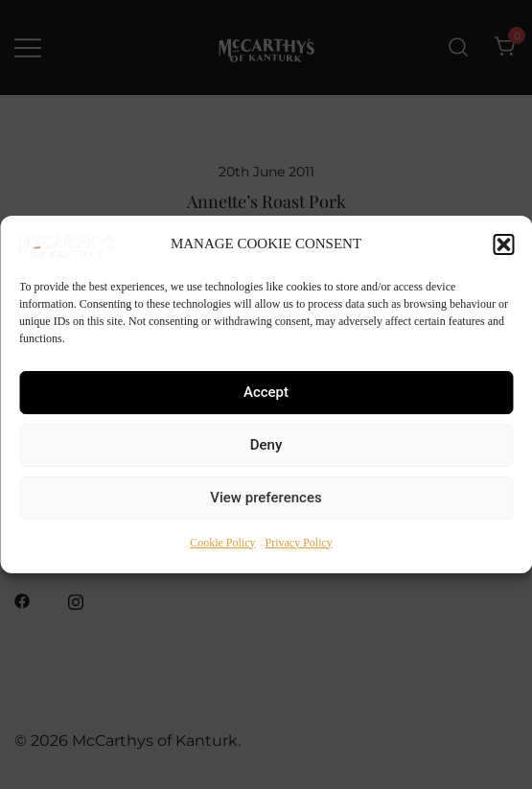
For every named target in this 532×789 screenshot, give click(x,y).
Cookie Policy (222, 543)
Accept (266, 392)
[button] (503, 244)
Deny (266, 445)
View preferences (266, 498)
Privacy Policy (299, 543)
